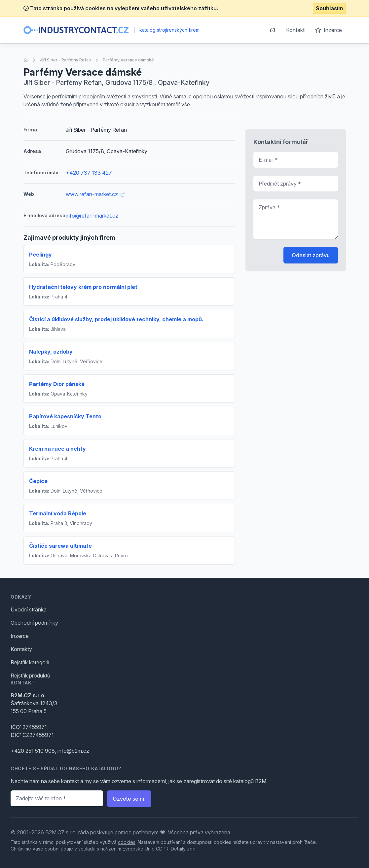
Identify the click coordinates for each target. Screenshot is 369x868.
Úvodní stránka (29, 609)
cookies (127, 842)
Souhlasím (329, 8)
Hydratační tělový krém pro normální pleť (83, 287)
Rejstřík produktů (30, 676)
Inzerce (329, 30)
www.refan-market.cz (95, 194)
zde (191, 849)
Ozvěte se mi (129, 799)
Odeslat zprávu (311, 255)
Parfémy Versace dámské (128, 60)
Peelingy (40, 255)
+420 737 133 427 (89, 173)
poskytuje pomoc (111, 832)
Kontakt (295, 30)
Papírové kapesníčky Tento (65, 416)
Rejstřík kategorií (30, 662)
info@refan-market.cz (92, 216)
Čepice (38, 481)
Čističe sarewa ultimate (60, 546)
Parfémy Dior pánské (57, 384)
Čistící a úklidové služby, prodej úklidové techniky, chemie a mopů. (116, 319)
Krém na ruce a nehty (57, 449)
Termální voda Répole (58, 513)
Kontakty (21, 649)
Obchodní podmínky (34, 623)
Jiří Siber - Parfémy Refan (65, 60)
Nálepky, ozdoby (51, 352)
